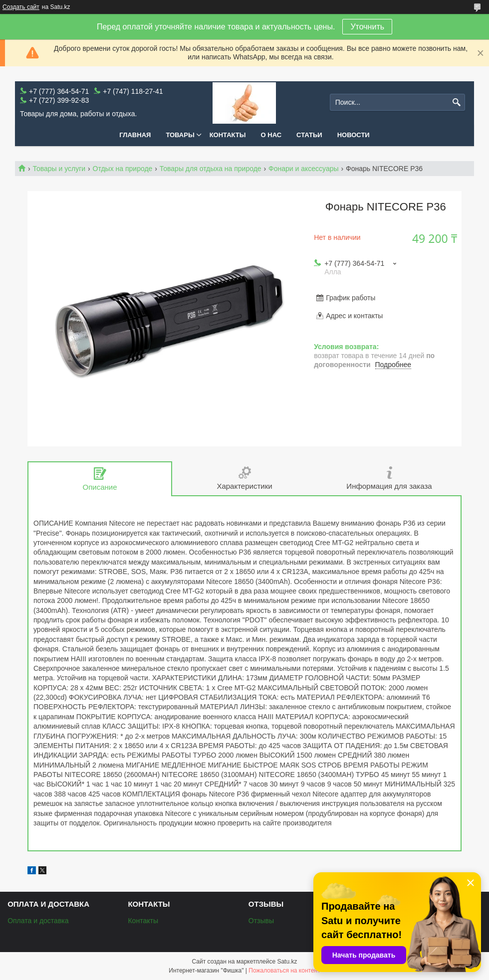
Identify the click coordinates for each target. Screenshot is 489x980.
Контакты (228, 135)
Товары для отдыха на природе (211, 169)
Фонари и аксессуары (304, 169)
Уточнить (367, 27)
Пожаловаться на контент (284, 971)
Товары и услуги (59, 169)
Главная (135, 135)
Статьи (309, 135)
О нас (271, 135)
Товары (180, 135)
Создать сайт (21, 7)
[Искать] (456, 102)
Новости (354, 135)
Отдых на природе (123, 169)
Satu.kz (287, 962)
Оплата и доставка (38, 921)
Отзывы (261, 921)
